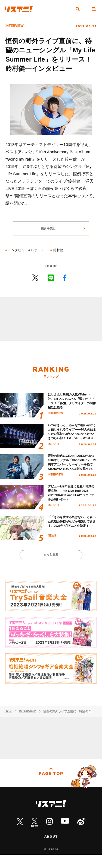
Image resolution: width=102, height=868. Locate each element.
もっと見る (51, 567)
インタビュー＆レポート (31, 255)
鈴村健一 (72, 255)
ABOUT (51, 849)
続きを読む (48, 233)
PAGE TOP (51, 789)
